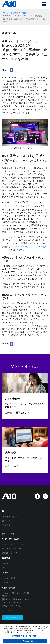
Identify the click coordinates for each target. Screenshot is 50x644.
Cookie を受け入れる (25, 641)
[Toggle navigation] (44, 4)
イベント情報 (8, 578)
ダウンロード (8, 534)
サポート (6, 529)
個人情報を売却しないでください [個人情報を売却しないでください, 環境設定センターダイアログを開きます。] (25, 636)
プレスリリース (9, 563)
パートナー (7, 611)
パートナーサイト (13, 617)
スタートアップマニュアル (15, 544)
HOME (5, 13)
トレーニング (8, 582)
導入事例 (6, 525)
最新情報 (14, 13)
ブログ (24, 13)
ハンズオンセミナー (12, 548)
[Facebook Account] (38, 496)
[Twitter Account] (45, 496)
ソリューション (9, 517)
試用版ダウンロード (12, 553)
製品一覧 (6, 521)
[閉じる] (47, 627)
